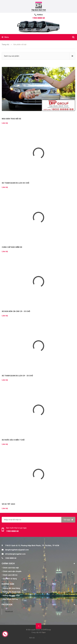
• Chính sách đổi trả (9, 575)
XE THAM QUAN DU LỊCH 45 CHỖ (15, 183)
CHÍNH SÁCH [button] (38, 563)
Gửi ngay (68, 520)
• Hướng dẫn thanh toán (11, 592)
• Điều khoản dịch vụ (10, 599)
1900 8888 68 (39, 18)
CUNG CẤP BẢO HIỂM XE (12, 247)
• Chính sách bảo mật (10, 568)
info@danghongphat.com (15, 554)
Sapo (44, 632)
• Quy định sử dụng (9, 579)
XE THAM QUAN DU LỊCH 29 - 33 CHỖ (17, 376)
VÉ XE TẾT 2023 (8, 504)
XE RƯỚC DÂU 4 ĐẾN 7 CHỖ (13, 440)
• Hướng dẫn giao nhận (11, 596)
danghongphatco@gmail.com (17, 550)
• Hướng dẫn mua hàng (11, 588)
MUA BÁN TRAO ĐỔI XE (11, 119)
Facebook (9, 611)
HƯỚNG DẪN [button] (38, 584)
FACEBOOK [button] (38, 604)
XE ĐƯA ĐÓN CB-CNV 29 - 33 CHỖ (16, 311)
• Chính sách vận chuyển (12, 571)
